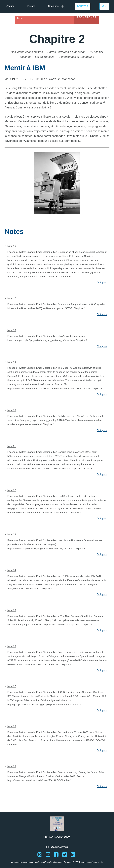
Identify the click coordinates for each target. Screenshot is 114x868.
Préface (31, 6)
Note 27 (12, 686)
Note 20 (12, 410)
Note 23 (12, 534)
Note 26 (12, 646)
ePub (104, 6)
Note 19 (12, 362)
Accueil (10, 6)
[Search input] (45, 18)
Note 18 (12, 330)
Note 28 (12, 726)
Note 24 (12, 570)
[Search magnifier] (86, 20)
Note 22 (12, 490)
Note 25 (12, 610)
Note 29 (12, 766)
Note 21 (12, 446)
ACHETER (82, 6)
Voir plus (102, 282)
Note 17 (12, 298)
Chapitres (53, 6)
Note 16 (12, 246)
